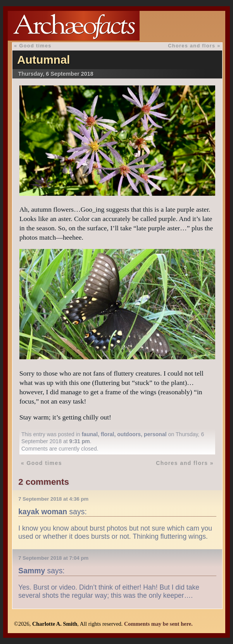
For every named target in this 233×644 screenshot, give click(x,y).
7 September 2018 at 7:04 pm (53, 558)
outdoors (129, 434)
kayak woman (43, 512)
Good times (35, 46)
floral (107, 434)
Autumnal (43, 60)
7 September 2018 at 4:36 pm (53, 499)
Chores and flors (192, 46)
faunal (90, 434)
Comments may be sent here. (158, 624)
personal (155, 434)
